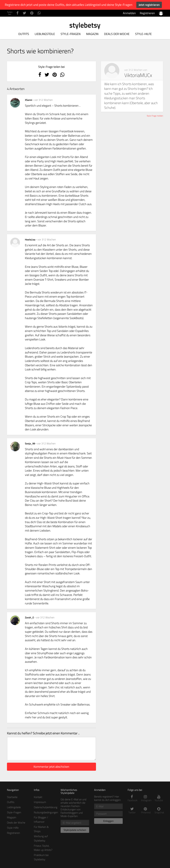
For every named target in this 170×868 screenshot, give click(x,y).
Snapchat (159, 811)
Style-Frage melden (155, 116)
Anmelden (129, 13)
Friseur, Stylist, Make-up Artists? (43, 848)
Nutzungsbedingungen (46, 812)
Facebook (132, 798)
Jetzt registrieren (149, 5)
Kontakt (38, 797)
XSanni (29, 100)
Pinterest (145, 811)
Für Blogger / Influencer (41, 820)
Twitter (132, 811)
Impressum (40, 802)
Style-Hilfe (143, 34)
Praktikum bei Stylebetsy (41, 857)
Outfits (24, 34)
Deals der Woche (117, 34)
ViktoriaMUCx (138, 75)
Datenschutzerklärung (46, 807)
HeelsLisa (30, 240)
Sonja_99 (30, 443)
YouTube (159, 798)
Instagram (145, 798)
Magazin (92, 34)
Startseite (12, 797)
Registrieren (147, 13)
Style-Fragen (71, 34)
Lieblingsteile (45, 34)
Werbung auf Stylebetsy (41, 838)
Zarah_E (30, 617)
